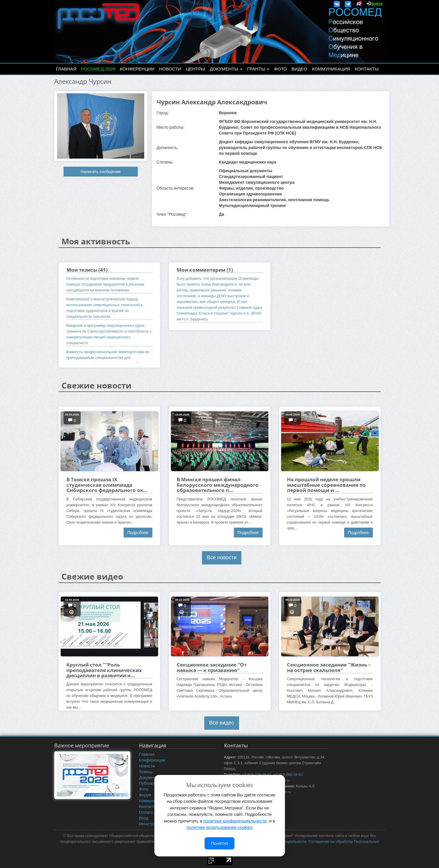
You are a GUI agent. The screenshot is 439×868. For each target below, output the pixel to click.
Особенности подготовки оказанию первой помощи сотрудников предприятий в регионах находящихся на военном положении (105, 284)
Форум (145, 795)
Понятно (219, 843)
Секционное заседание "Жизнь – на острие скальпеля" (329, 667)
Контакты (367, 69)
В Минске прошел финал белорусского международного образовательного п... (218, 485)
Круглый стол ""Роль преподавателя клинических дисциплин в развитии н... (104, 670)
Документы (226, 69)
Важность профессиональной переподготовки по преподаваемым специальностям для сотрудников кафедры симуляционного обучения (108, 358)
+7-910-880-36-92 (288, 775)
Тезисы (146, 772)
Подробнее (138, 533)
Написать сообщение (101, 172)
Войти (377, 4)
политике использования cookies (219, 827)
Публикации (150, 783)
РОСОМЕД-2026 (98, 69)
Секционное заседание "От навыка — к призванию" (212, 667)
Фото (280, 69)
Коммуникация (331, 69)
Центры (196, 69)
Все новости (222, 558)
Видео (299, 69)
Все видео (222, 723)
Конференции (137, 69)
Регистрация (151, 824)
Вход (144, 818)
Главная (66, 69)
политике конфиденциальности (235, 821)
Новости (170, 69)
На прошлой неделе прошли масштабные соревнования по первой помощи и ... (326, 485)
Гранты (258, 69)
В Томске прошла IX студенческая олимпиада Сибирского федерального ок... (107, 485)
